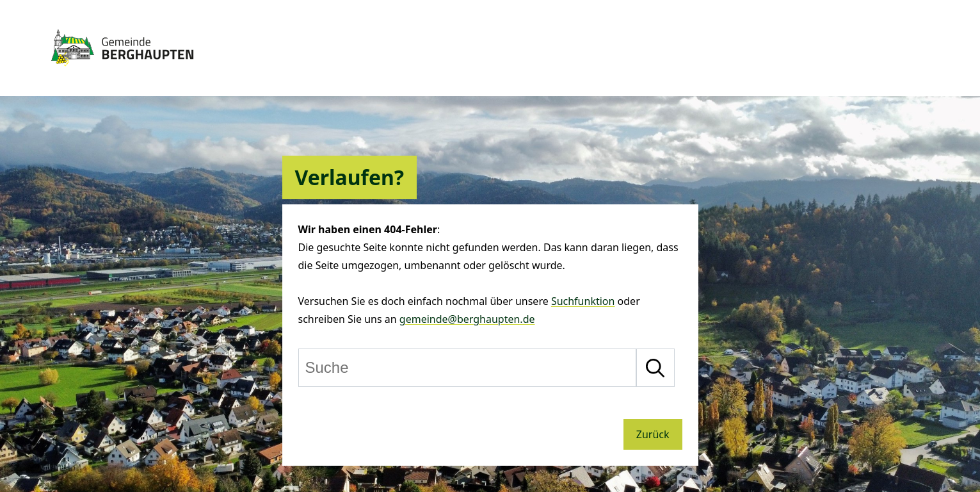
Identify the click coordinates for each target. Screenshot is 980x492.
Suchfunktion (583, 301)
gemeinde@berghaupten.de (467, 319)
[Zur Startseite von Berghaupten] (122, 72)
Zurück (653, 434)
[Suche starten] (655, 368)
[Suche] (467, 368)
